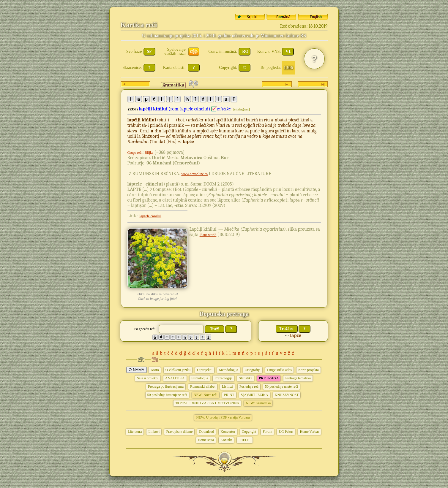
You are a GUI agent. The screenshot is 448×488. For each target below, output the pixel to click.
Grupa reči (135, 153)
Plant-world (208, 235)
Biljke (149, 153)
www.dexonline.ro (194, 174)
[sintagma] (241, 109)
